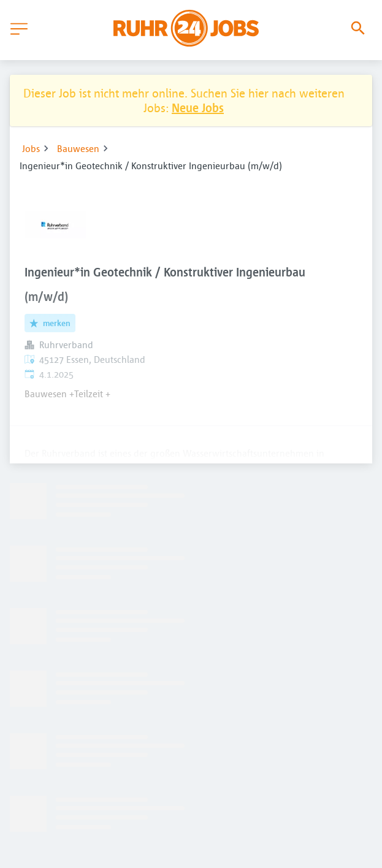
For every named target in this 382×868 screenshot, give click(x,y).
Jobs (31, 148)
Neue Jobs (198, 108)
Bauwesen (78, 148)
